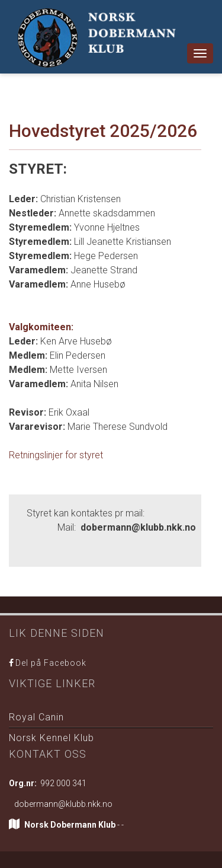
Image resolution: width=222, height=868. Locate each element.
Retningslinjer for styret (56, 455)
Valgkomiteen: (41, 327)
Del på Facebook (51, 663)
